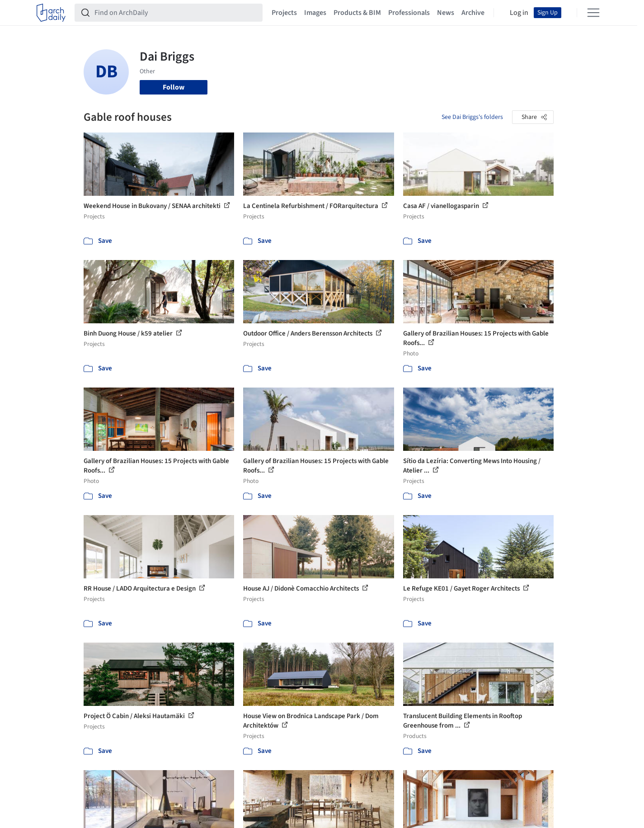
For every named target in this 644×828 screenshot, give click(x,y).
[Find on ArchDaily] (176, 13)
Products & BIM (357, 13)
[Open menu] (593, 13)
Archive (473, 13)
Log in (519, 13)
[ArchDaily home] (51, 13)
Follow (174, 87)
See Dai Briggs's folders (472, 117)
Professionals (409, 13)
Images (315, 13)
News (446, 13)
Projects (284, 13)
